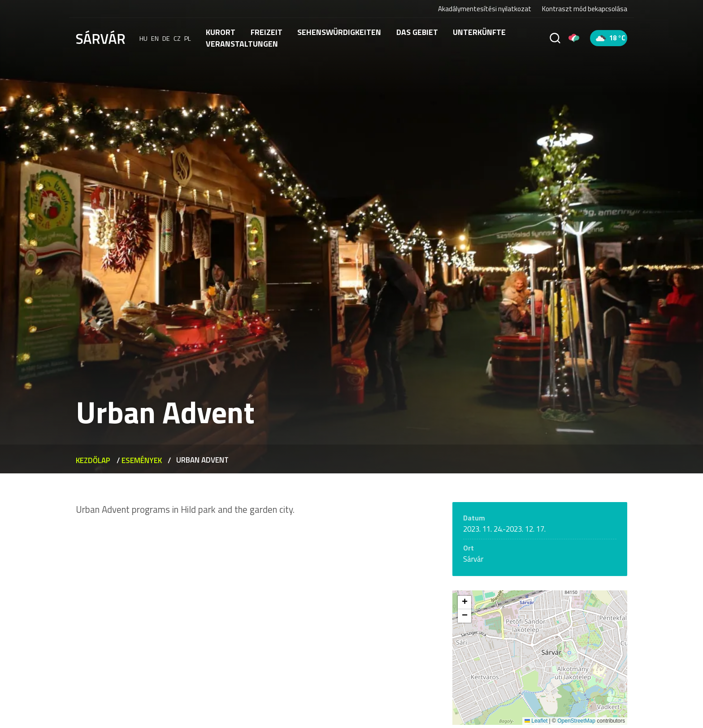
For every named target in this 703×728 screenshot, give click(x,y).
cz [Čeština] (177, 38)
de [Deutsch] (166, 38)
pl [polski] (188, 38)
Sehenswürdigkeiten (339, 32)
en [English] (155, 38)
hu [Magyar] (143, 38)
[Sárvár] (100, 37)
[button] (464, 602)
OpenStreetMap (576, 721)
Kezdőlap (93, 460)
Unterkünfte (479, 32)
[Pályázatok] (574, 38)
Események (142, 460)
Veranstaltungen (242, 44)
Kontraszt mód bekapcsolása (585, 9)
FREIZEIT (267, 32)
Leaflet (536, 721)
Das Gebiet (417, 32)
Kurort (221, 32)
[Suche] (555, 38)
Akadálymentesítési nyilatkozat (485, 9)
